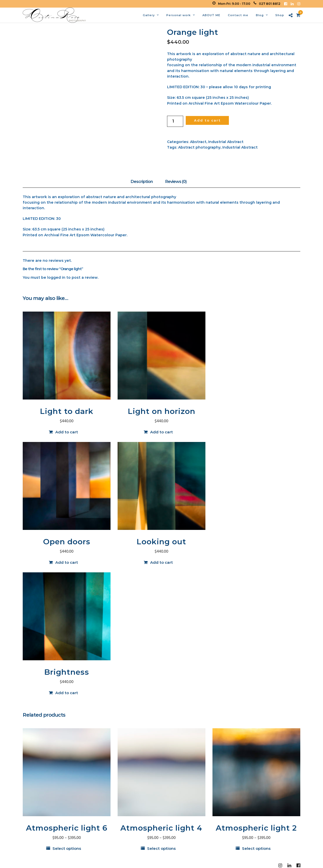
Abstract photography (199, 147)
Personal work (179, 15)
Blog (260, 15)
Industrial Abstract (226, 142)
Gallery (149, 15)
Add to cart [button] (67, 432)
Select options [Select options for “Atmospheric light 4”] (161, 848)
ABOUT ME (211, 15)
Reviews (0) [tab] (176, 182)
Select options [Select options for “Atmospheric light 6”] (67, 848)
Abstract (198, 142)
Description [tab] (142, 182)
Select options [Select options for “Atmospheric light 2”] (256, 848)
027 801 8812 (267, 4)
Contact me (238, 15)
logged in (56, 277)
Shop (280, 15)
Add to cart (207, 120)
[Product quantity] (175, 121)
